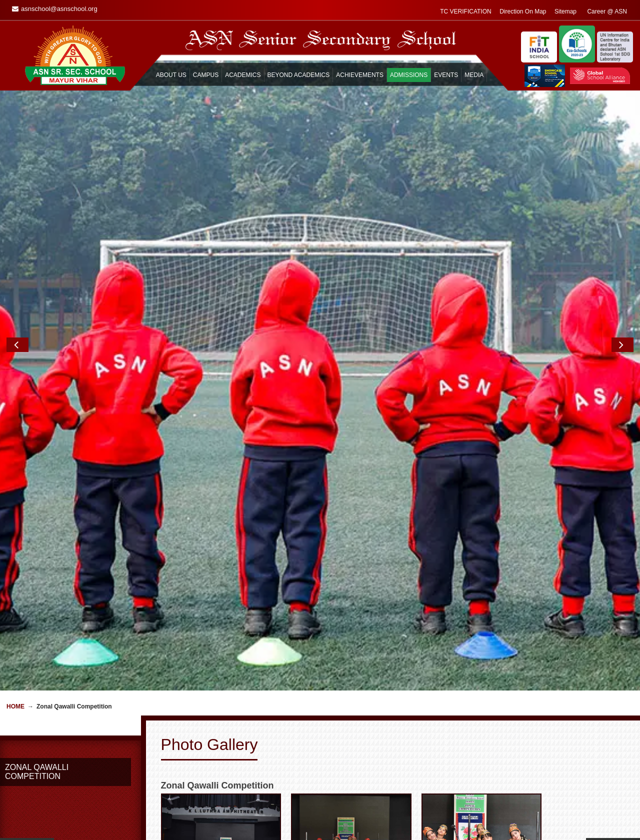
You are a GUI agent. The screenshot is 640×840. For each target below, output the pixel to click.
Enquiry (398, 820)
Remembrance (295, 829)
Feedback (401, 829)
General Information (190, 829)
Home (15, 406)
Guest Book (291, 820)
